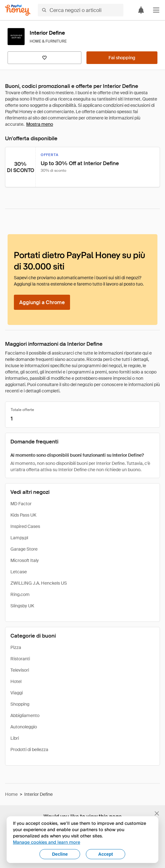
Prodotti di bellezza (29, 749)
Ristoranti (20, 659)
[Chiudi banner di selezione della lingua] (157, 813)
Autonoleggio (24, 727)
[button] (156, 10)
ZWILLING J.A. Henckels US (39, 583)
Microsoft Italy (25, 560)
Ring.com (20, 594)
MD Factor (21, 504)
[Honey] (18, 10)
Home (11, 794)
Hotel (16, 681)
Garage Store (24, 549)
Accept (106, 854)
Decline (60, 854)
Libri (15, 738)
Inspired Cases (25, 526)
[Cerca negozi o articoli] (81, 10)
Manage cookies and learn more (47, 842)
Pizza (16, 647)
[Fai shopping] (122, 58)
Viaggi (17, 693)
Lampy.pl (19, 538)
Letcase (19, 572)
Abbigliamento (25, 715)
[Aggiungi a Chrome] (42, 302)
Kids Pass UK (23, 515)
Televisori (20, 670)
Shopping (20, 704)
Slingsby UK (22, 606)
